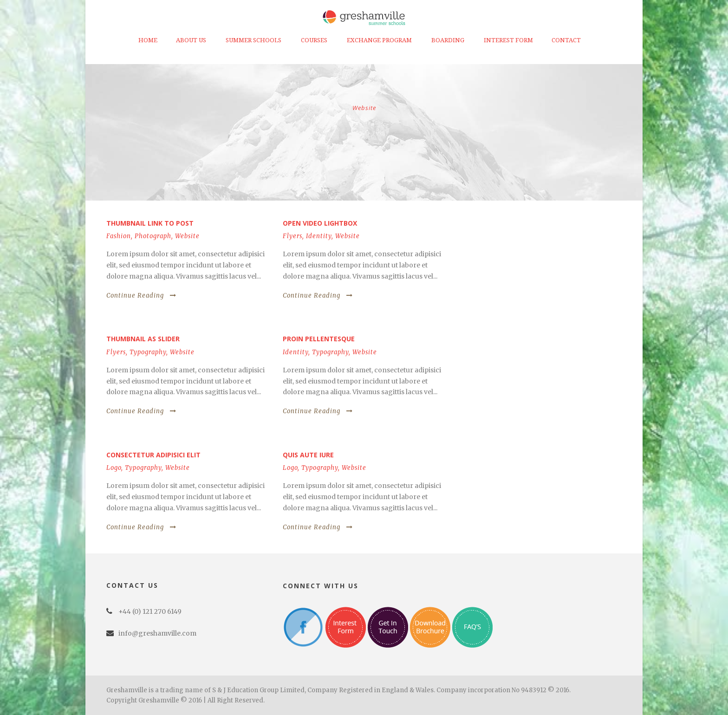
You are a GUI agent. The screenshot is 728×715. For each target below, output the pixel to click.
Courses (314, 40)
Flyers (292, 236)
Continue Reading (141, 296)
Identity (319, 236)
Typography (148, 352)
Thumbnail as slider (143, 339)
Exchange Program (379, 40)
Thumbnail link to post (150, 223)
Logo (114, 468)
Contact (566, 40)
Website (187, 236)
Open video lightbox (320, 223)
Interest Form (508, 40)
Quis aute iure (308, 455)
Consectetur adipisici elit (153, 455)
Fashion (119, 236)
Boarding (448, 40)
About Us (191, 40)
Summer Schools (253, 40)
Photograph (153, 236)
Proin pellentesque (319, 339)
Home (148, 40)
